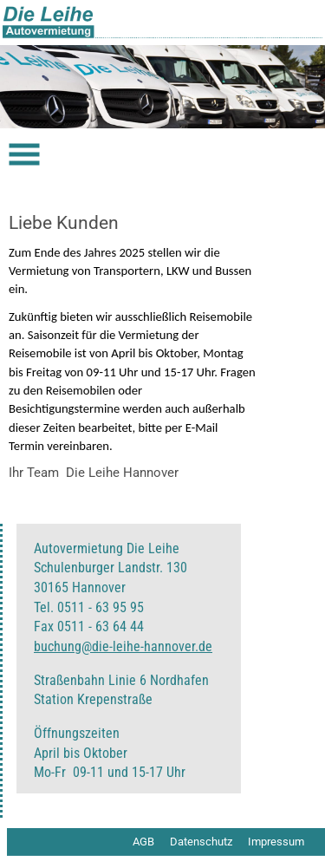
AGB (143, 842)
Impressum (276, 842)
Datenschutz (201, 842)
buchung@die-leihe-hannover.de (123, 646)
